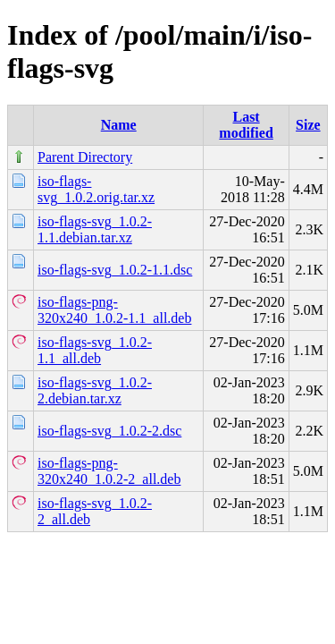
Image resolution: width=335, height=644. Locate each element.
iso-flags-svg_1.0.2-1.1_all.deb (95, 350)
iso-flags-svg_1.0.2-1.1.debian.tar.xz (95, 229)
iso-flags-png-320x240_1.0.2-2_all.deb (109, 471)
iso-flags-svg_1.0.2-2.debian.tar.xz (95, 390)
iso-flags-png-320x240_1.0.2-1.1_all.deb (114, 310)
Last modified (246, 125)
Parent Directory (85, 157)
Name (119, 125)
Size (308, 125)
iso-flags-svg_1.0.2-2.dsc (109, 431)
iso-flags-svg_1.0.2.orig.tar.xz (96, 189)
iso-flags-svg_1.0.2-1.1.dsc (115, 270)
